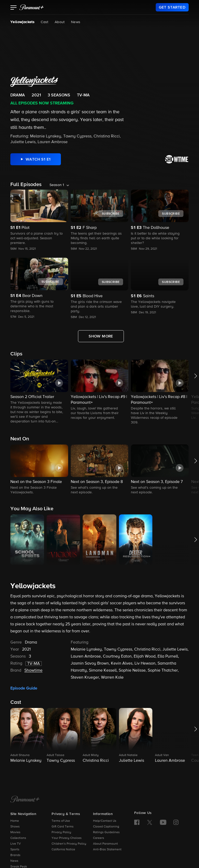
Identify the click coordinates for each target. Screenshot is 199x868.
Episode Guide (24, 688)
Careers (99, 838)
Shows (15, 827)
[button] (14, 8)
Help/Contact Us (105, 821)
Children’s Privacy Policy (69, 844)
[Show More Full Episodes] (101, 336)
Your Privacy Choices (67, 838)
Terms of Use (61, 821)
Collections (18, 838)
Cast (45, 22)
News (76, 22)
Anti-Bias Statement (107, 850)
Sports (15, 850)
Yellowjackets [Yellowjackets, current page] (22, 22)
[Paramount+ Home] (25, 800)
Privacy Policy (61, 832)
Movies (15, 832)
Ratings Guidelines (106, 832)
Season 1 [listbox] (57, 185)
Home (15, 821)
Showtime (33, 671)
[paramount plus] (32, 7)
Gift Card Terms (63, 827)
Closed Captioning (106, 827)
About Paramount (105, 844)
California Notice (63, 850)
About (60, 22)
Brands (15, 855)
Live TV (16, 844)
